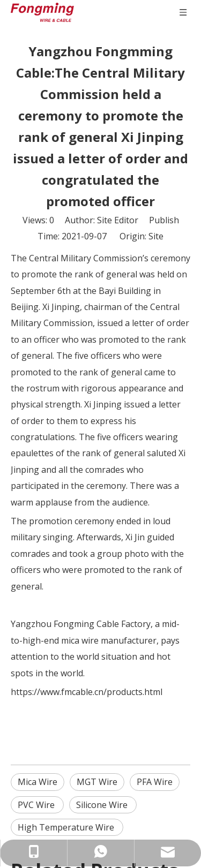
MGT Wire (97, 782)
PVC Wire (37, 805)
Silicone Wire (103, 805)
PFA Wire (155, 782)
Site (156, 236)
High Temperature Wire (67, 827)
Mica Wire (38, 782)
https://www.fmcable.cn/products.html (87, 692)
